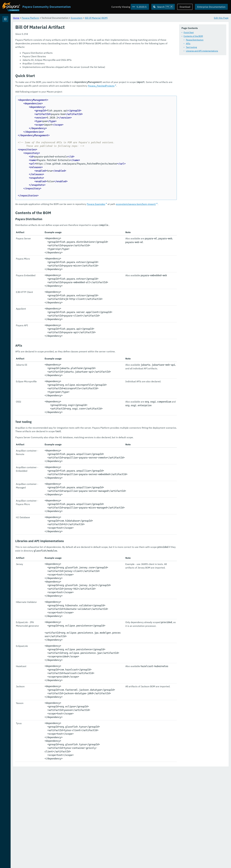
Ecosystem (113, 18)
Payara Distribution (195, 40)
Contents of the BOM (193, 36)
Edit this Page (221, 18)
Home (53, 18)
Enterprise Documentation (211, 7)
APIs (188, 44)
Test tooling (191, 47)
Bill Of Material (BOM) (133, 18)
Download (185, 7)
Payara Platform (12, 30)
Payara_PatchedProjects (65, 89)
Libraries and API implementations (202, 51)
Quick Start (189, 32)
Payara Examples (133, 208)
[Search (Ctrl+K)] (163, 7)
